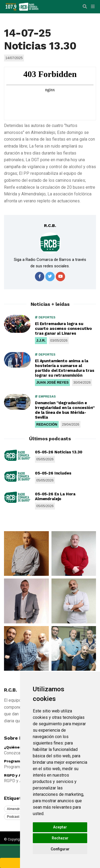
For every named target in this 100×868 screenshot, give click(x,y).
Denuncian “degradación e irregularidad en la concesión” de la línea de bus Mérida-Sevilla (65, 410)
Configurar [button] (60, 849)
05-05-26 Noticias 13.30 (59, 452)
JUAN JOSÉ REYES (52, 382)
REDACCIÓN (47, 424)
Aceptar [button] (60, 827)
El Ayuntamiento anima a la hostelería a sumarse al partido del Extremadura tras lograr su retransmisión (65, 368)
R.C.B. (50, 225)
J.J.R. (41, 340)
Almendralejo (17, 809)
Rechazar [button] (60, 838)
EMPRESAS (45, 396)
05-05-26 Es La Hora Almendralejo (55, 496)
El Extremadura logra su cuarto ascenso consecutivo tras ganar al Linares (63, 329)
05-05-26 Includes (53, 473)
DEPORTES (45, 317)
